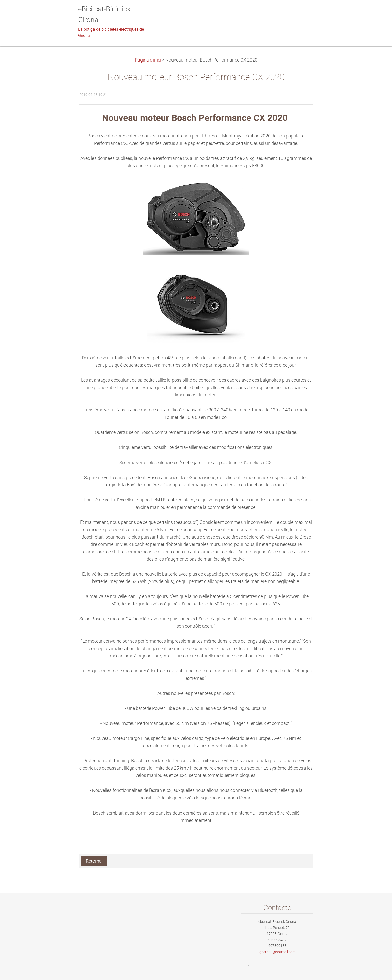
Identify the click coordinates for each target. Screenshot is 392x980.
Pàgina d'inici (148, 60)
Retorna (94, 861)
